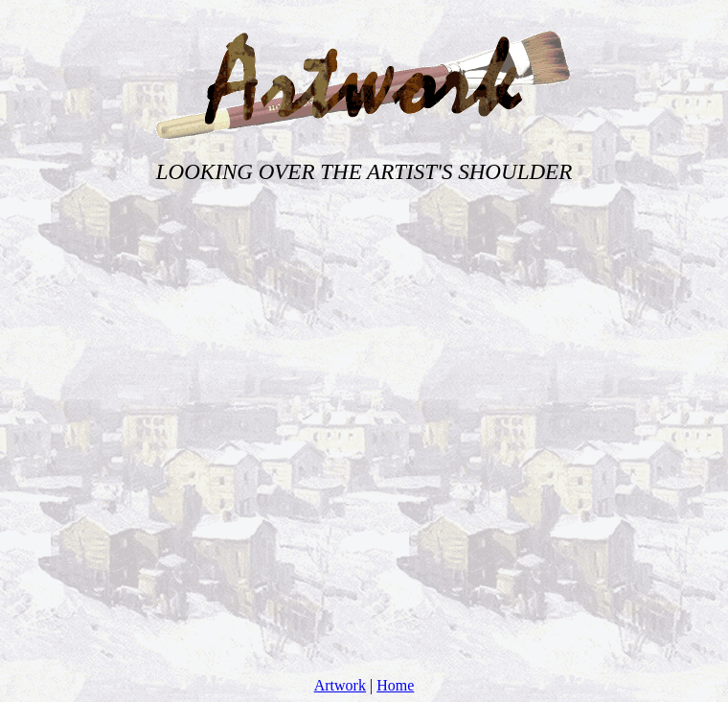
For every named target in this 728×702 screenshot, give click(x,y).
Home (395, 685)
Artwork (340, 685)
